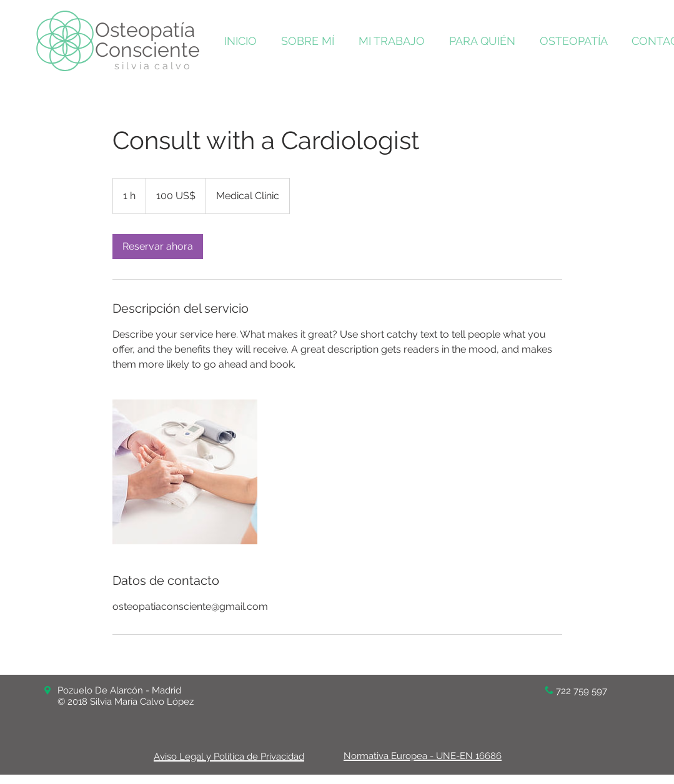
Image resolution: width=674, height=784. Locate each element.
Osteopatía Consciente (147, 40)
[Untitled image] (185, 472)
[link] (158, 247)
